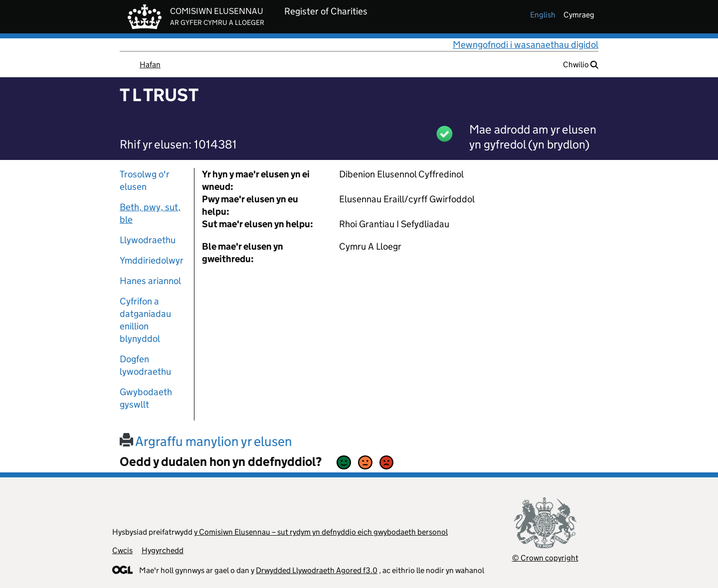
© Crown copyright (545, 558)
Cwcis (122, 550)
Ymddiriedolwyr (152, 260)
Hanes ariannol (150, 281)
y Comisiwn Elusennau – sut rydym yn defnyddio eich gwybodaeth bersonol (321, 532)
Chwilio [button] (581, 65)
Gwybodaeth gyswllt (146, 398)
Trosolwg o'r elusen (145, 180)
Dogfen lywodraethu (145, 365)
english (543, 15)
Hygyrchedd (163, 550)
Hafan (150, 65)
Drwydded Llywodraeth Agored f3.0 (317, 570)
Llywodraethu (148, 240)
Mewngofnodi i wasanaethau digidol (526, 45)
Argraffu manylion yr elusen (206, 441)
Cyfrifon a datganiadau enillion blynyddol (145, 320)
